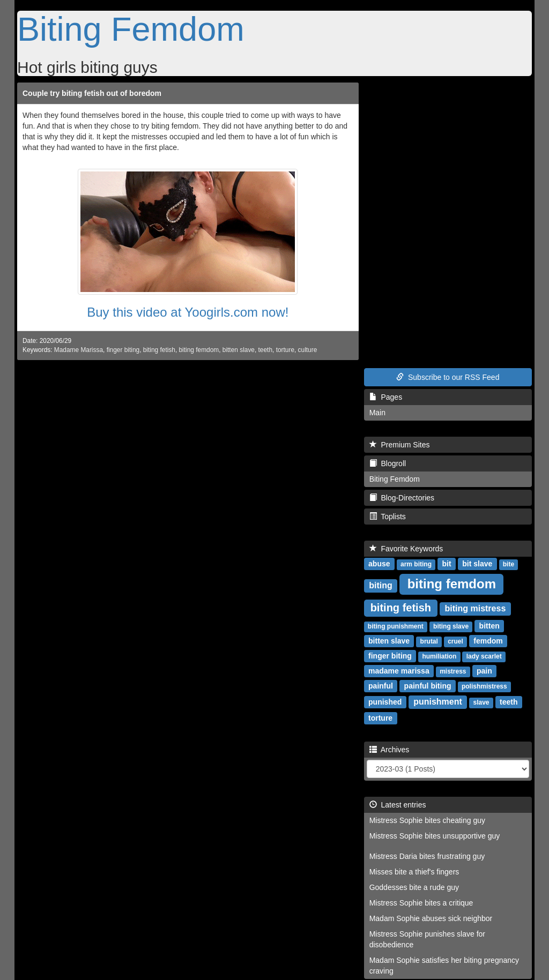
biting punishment (396, 626)
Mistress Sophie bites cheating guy (427, 820)
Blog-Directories (402, 498)
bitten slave (239, 350)
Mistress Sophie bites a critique (421, 903)
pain (484, 671)
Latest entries (398, 805)
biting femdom (199, 350)
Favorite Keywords (406, 549)
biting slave (451, 626)
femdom (488, 641)
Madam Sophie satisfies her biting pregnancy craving (444, 966)
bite (509, 564)
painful (381, 686)
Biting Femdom (131, 29)
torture (285, 350)
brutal (429, 641)
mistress (453, 671)
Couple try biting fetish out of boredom (92, 93)
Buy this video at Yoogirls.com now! (188, 312)
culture (308, 350)
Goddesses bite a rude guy (414, 887)
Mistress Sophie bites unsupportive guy (435, 836)
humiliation (439, 656)
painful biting (428, 686)
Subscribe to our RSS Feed (448, 377)
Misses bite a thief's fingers (414, 872)
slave (481, 702)
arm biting (416, 564)
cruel (455, 641)
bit (446, 564)
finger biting (123, 350)
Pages (386, 397)
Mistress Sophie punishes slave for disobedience (427, 939)
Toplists (388, 517)
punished (385, 702)
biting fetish (159, 350)
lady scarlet (484, 656)
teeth (265, 350)
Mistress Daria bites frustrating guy (427, 856)
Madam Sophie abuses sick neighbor (431, 918)
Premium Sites (400, 445)
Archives (390, 750)
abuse (379, 564)
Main (377, 413)
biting (381, 585)
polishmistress (484, 686)
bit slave (477, 564)
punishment (438, 702)
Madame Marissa (79, 350)
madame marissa (399, 671)
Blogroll (388, 463)
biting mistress (475, 608)
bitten (489, 626)
